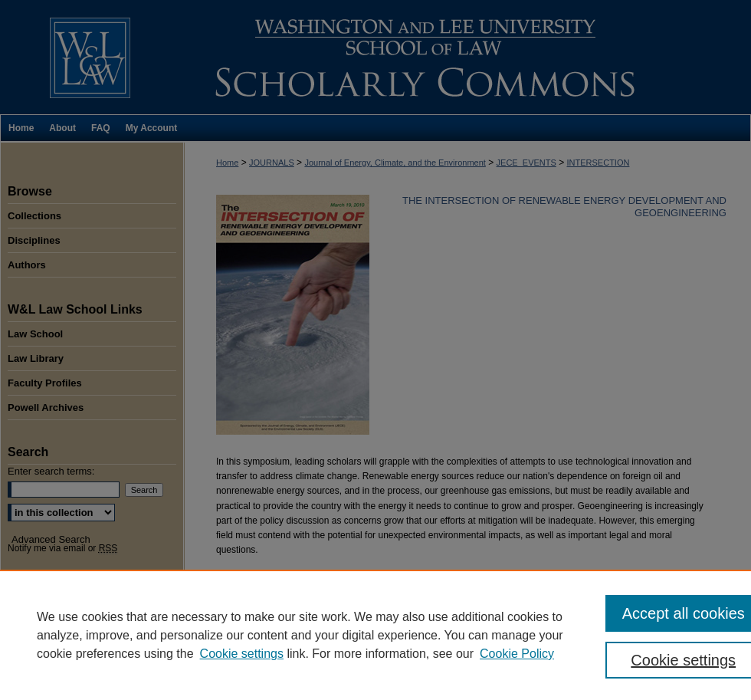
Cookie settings (242, 654)
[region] (375, 635)
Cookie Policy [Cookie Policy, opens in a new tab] (517, 654)
